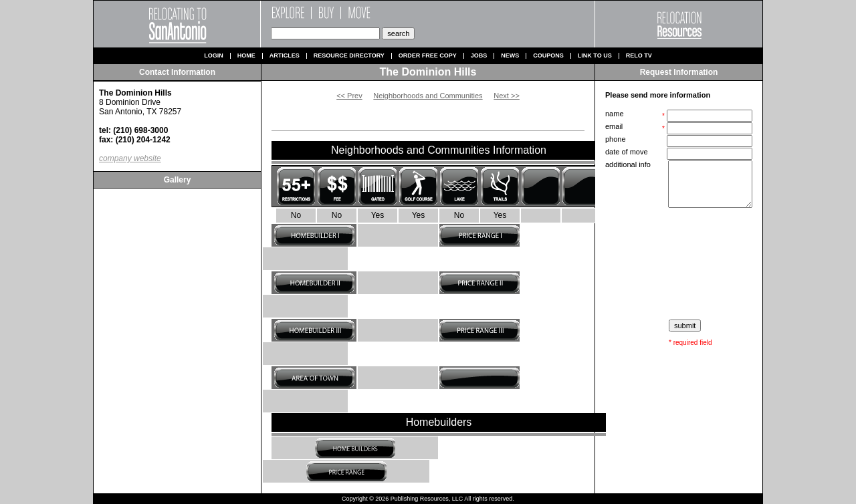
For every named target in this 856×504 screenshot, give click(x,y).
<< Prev (349, 96)
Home (246, 56)
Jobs (479, 56)
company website (130, 158)
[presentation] (680, 264)
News (510, 56)
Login (214, 56)
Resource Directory (349, 56)
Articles (285, 56)
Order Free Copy (428, 56)
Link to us (595, 56)
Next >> (507, 96)
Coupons (548, 56)
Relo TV (639, 56)
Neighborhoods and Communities (428, 96)
